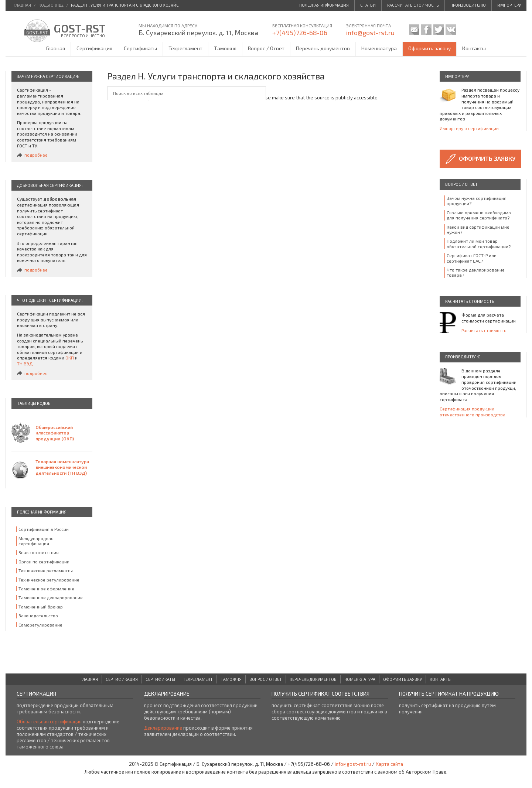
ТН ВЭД (25, 364)
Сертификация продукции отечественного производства (473, 412)
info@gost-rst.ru (370, 33)
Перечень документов (323, 48)
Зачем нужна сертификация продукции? (477, 201)
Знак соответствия (39, 552)
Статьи (368, 5)
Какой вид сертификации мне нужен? (478, 229)
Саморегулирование (40, 625)
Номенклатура (379, 48)
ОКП (70, 358)
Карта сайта (389, 764)
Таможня (225, 48)
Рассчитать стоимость (413, 5)
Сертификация (94, 48)
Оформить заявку (429, 48)
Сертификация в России (44, 529)
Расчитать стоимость (484, 330)
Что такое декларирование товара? (476, 272)
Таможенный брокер (41, 607)
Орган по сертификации (44, 562)
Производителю (468, 5)
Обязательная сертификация (49, 722)
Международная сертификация (36, 541)
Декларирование (163, 728)
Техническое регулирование (49, 580)
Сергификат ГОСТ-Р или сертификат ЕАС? (472, 258)
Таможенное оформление (46, 589)
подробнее (36, 155)
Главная (56, 48)
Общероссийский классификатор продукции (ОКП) (55, 433)
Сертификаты (140, 48)
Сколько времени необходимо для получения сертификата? (479, 215)
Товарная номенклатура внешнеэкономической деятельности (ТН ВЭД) (62, 467)
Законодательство (38, 615)
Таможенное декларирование (51, 597)
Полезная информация (324, 5)
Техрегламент (185, 48)
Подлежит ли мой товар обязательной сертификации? (479, 243)
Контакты (474, 48)
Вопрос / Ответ (266, 48)
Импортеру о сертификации (469, 128)
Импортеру (509, 5)
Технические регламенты (46, 570)
